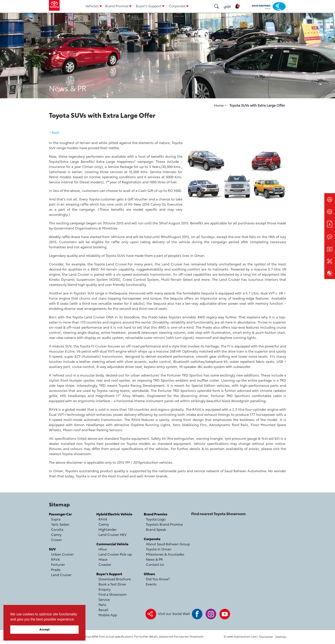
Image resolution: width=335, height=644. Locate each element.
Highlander (108, 529)
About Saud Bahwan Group (168, 544)
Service (104, 599)
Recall (103, 609)
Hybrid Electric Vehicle (114, 514)
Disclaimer (266, 637)
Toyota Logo (156, 519)
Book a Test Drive (112, 584)
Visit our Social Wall (174, 613)
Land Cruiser (61, 574)
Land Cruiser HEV (112, 534)
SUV (52, 549)
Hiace (103, 559)
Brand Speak (156, 529)
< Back (54, 132)
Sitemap (281, 637)
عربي (227, 6)
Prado (56, 569)
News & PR (154, 559)
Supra (56, 519)
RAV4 (55, 559)
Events (151, 584)
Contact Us (155, 564)
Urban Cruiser (62, 554)
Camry (56, 534)
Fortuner (58, 564)
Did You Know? (158, 579)
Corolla (57, 529)
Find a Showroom (112, 594)
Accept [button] (44, 629)
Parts (102, 604)
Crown (56, 539)
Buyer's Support (149, 6)
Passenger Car (60, 514)
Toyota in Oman (159, 549)
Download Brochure (115, 579)
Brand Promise (117, 6)
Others (149, 574)
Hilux (103, 549)
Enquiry (105, 589)
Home (219, 105)
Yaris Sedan (60, 524)
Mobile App (108, 615)
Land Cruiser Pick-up (115, 554)
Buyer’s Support (109, 574)
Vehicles (92, 6)
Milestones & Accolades (165, 554)
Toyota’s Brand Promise (164, 524)
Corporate (177, 6)
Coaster (105, 564)
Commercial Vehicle (112, 544)
